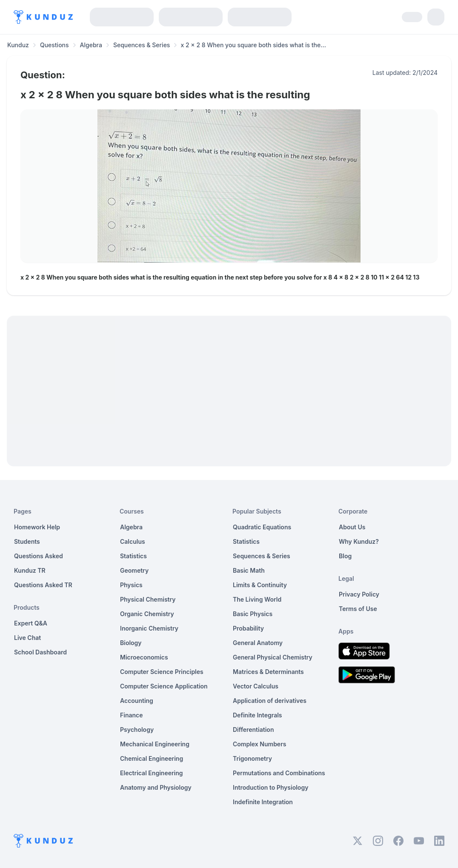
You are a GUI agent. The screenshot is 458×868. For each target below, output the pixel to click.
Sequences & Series (142, 45)
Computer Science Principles (162, 672)
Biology (131, 643)
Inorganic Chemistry (149, 628)
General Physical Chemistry (273, 657)
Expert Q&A (31, 623)
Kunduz (18, 45)
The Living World (257, 599)
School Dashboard (40, 652)
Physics (131, 585)
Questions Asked (39, 556)
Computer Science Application (164, 686)
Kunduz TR (30, 570)
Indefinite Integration (263, 802)
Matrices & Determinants (268, 672)
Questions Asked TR (43, 585)
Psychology (137, 730)
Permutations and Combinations (279, 773)
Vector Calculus (256, 686)
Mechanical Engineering (155, 744)
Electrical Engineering (152, 773)
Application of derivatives (270, 701)
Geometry (134, 570)
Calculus (133, 541)
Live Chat (27, 638)
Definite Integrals (258, 715)
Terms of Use (358, 609)
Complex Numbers (259, 744)
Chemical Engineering (152, 758)
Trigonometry (252, 758)
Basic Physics (253, 614)
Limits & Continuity (260, 585)
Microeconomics (144, 657)
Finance (132, 715)
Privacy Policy (359, 594)
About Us (352, 527)
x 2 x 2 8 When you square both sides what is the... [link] (253, 45)
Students (27, 541)
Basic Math (249, 570)
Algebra (91, 45)
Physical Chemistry (148, 599)
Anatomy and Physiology (156, 787)
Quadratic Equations (262, 527)
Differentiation (253, 730)
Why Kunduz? (359, 541)
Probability (248, 628)
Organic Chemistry (147, 614)
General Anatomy (258, 643)
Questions (54, 45)
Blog (345, 556)
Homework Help (37, 527)
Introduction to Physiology (271, 787)
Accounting (137, 701)
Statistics (133, 556)
